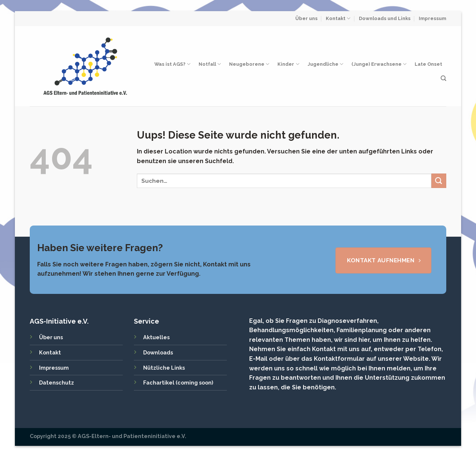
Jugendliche (325, 64)
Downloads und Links (385, 18)
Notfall (210, 64)
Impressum (432, 18)
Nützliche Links (164, 368)
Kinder (288, 64)
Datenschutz (57, 383)
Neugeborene (249, 64)
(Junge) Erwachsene (379, 64)
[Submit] (439, 181)
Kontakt (338, 18)
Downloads (158, 352)
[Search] (443, 78)
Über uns (306, 18)
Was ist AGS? (172, 64)
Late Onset (428, 64)
